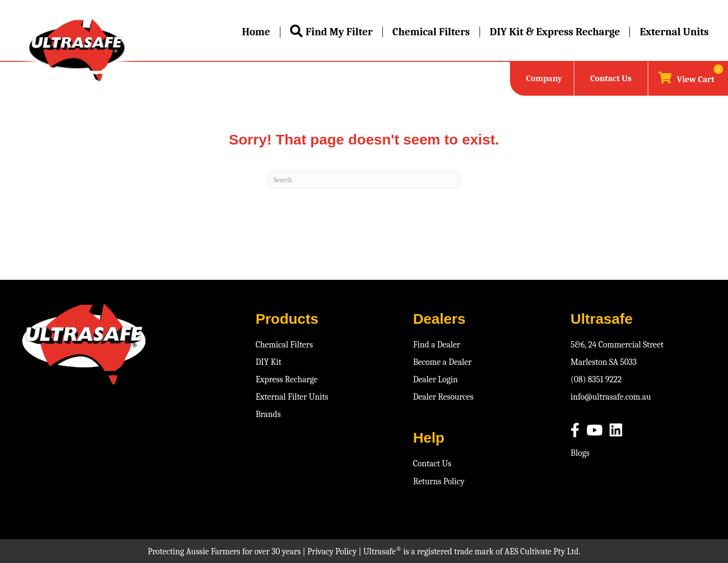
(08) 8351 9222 (596, 380)
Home (256, 32)
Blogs (580, 453)
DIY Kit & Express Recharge (555, 32)
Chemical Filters (431, 32)
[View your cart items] (686, 79)
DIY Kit (269, 362)
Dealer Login (435, 380)
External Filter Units (292, 397)
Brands (268, 414)
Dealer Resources (443, 397)
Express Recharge (287, 380)
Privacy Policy (332, 552)
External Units (674, 32)
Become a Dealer (442, 362)
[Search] (364, 180)
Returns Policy (439, 482)
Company (544, 79)
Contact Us (611, 79)
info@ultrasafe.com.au (611, 397)
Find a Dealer (437, 345)
